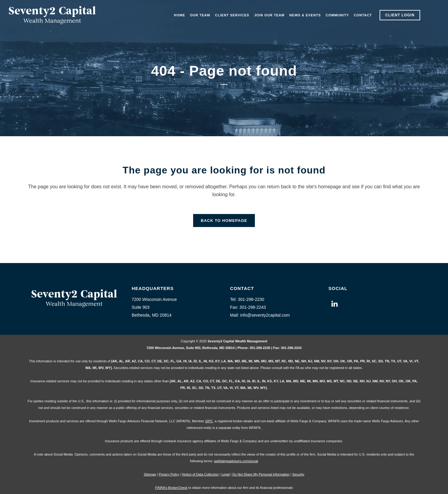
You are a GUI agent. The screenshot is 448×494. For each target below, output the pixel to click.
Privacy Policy (169, 474)
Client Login (400, 15)
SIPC (209, 421)
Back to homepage (224, 221)
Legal (226, 474)
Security (298, 474)
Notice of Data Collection (201, 474)
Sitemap (150, 474)
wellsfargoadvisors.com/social (236, 461)
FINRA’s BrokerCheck (171, 488)
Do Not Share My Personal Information (261, 474)
